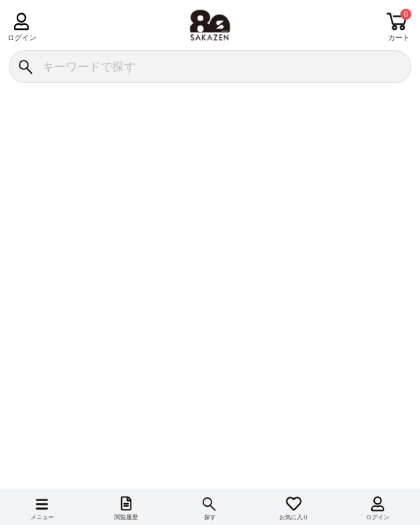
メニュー (42, 517)
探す (210, 517)
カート (399, 38)
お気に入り (294, 517)
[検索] (25, 67)
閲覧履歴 (126, 517)
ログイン (22, 38)
